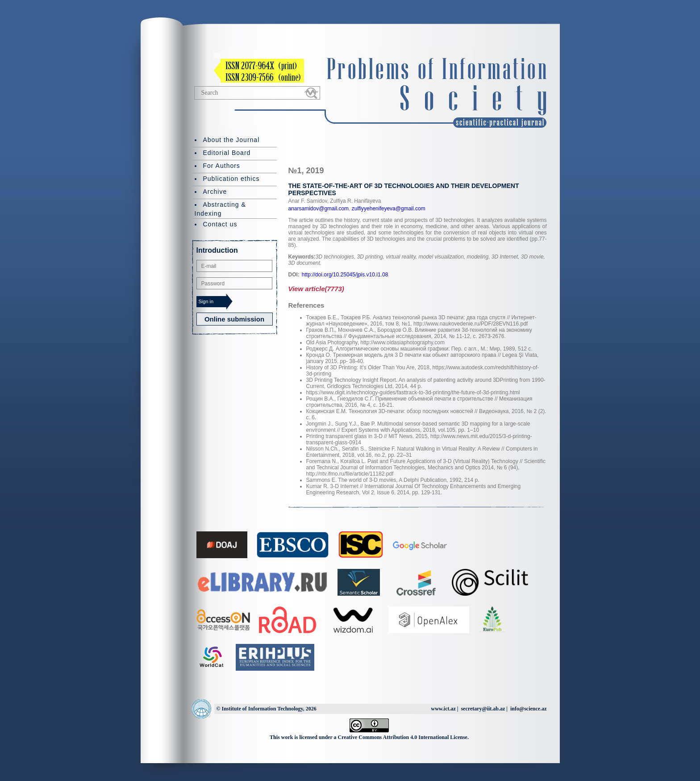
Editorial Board (227, 153)
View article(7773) (316, 289)
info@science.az (528, 709)
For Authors (222, 166)
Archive (215, 192)
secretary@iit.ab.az (483, 709)
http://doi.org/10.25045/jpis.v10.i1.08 (345, 275)
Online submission (234, 319)
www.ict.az (443, 709)
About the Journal (231, 140)
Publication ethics (231, 179)
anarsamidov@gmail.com (319, 209)
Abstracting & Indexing (220, 209)
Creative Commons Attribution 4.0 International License (403, 737)
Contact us (220, 224)
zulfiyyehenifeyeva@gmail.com (387, 209)
